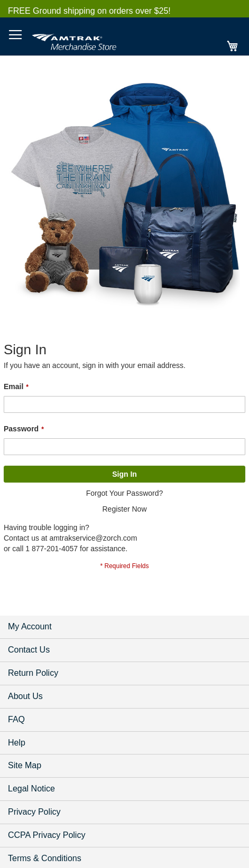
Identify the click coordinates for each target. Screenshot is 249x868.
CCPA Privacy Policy (47, 835)
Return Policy (33, 673)
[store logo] (74, 40)
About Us (25, 696)
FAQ (16, 719)
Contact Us (29, 650)
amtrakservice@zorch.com (93, 538)
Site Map (25, 765)
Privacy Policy (34, 812)
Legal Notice (31, 789)
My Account (30, 626)
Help (17, 743)
